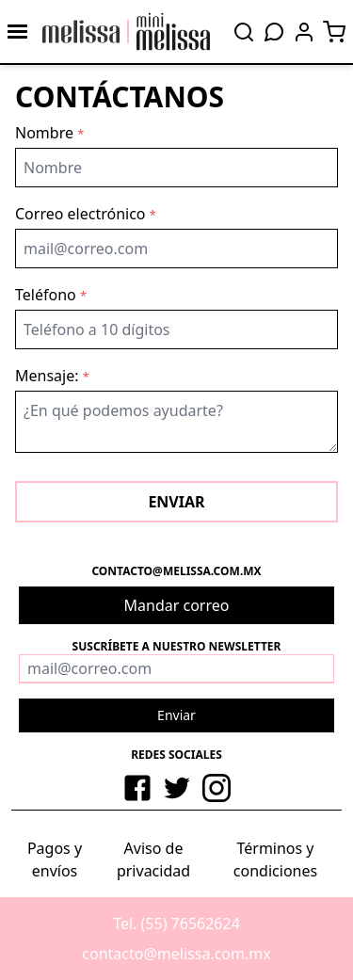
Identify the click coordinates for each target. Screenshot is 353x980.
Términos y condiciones (275, 860)
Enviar (176, 715)
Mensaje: (52, 376)
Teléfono (51, 295)
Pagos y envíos (55, 860)
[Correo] (176, 669)
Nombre (49, 133)
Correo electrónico (86, 214)
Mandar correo (177, 605)
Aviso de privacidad (153, 860)
